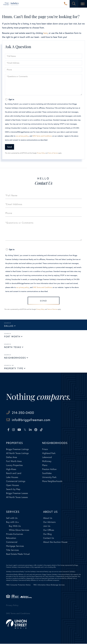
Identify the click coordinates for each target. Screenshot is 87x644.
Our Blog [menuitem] (47, 534)
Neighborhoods (15, 358)
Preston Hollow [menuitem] (49, 469)
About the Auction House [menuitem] (55, 542)
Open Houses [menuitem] (12, 485)
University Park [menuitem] (49, 477)
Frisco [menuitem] (45, 449)
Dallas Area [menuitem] (12, 457)
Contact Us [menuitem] (49, 538)
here (45, 33)
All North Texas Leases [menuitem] (17, 497)
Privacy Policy (41, 153)
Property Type (14, 368)
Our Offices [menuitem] (49, 530)
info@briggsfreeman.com (32, 420)
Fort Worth (12, 337)
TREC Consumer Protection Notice (18, 585)
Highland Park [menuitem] (49, 453)
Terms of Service (53, 153)
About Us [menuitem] (48, 518)
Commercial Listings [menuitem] (16, 481)
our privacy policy (22, 136)
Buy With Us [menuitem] (15, 526)
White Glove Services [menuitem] (19, 530)
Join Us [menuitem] (47, 526)
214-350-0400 (66, 4)
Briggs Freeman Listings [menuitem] (17, 449)
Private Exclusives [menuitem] (15, 534)
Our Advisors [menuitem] (49, 522)
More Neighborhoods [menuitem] (52, 481)
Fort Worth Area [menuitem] (14, 461)
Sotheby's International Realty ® (16, 572)
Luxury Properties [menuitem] (14, 465)
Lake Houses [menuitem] (12, 477)
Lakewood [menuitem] (47, 457)
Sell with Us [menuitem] (12, 518)
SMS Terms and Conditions (42, 136)
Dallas (9, 326)
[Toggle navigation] (83, 4)
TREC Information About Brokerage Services (49, 585)
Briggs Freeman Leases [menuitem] (17, 493)
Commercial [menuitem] (12, 542)
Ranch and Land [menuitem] (14, 473)
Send (10, 147)
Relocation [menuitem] (11, 538)
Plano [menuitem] (45, 465)
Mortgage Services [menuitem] (15, 546)
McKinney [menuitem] (47, 461)
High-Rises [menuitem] (11, 469)
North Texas (13, 347)
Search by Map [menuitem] (13, 489)
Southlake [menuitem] (47, 473)
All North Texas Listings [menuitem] (17, 453)
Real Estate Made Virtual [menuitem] (18, 554)
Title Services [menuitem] (12, 550)
